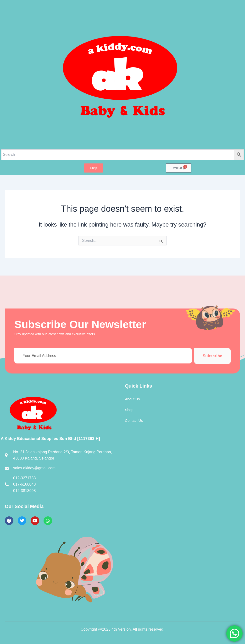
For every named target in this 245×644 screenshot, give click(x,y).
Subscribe (212, 356)
